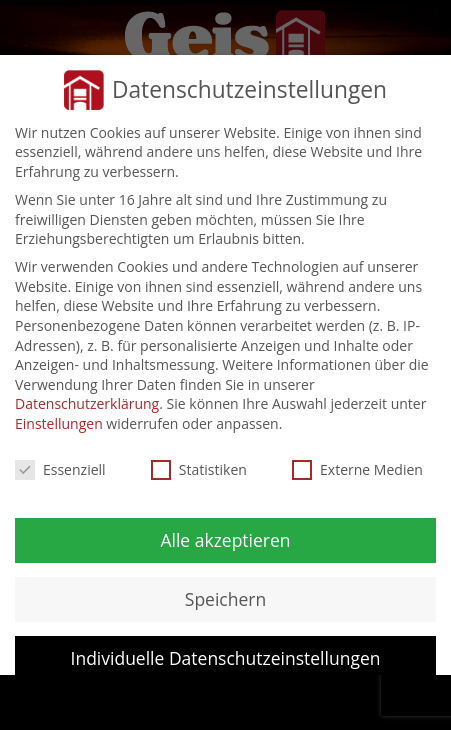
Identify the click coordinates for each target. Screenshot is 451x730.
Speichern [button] (225, 599)
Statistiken (199, 469)
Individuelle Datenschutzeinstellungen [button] (226, 658)
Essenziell (60, 469)
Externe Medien (357, 469)
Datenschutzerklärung (87, 403)
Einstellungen (59, 423)
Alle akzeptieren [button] (225, 540)
